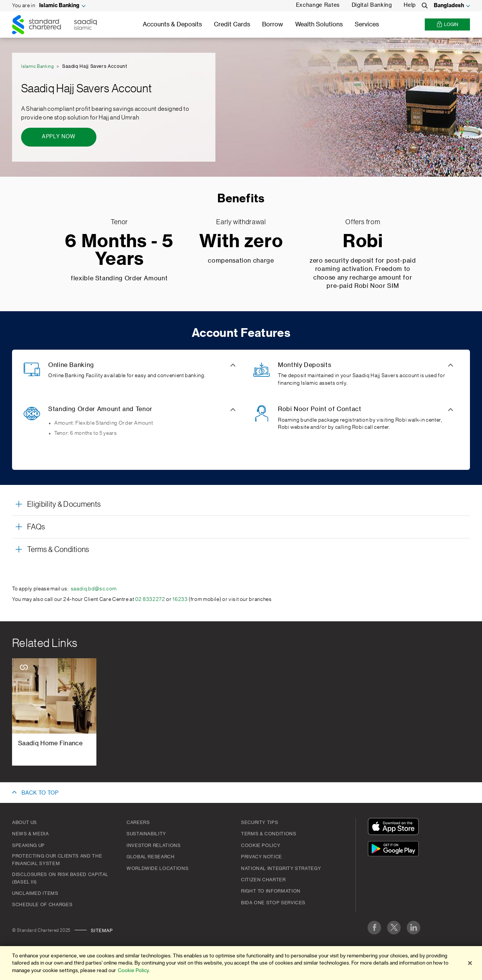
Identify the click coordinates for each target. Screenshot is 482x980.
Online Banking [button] (71, 365)
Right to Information (271, 891)
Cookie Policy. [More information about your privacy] (134, 970)
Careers (138, 823)
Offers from (363, 222)
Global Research (151, 857)
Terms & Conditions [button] (58, 550)
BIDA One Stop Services (273, 903)
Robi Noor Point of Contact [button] (320, 409)
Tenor (119, 222)
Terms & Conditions (269, 834)
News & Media (31, 834)
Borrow (273, 24)
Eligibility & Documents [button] (64, 505)
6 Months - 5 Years (119, 251)
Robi (363, 242)
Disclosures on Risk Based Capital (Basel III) (60, 878)
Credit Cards (232, 24)
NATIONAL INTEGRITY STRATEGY (281, 868)
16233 (180, 599)
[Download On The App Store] (395, 828)
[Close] (470, 963)
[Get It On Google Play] (395, 850)
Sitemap (102, 931)
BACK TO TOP (40, 793)
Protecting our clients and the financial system (57, 860)
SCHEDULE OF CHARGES (42, 905)
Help (410, 5)
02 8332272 (150, 599)
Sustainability (146, 834)
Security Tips (259, 823)
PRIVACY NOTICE (262, 857)
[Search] (425, 6)
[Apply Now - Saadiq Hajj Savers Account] (59, 137)
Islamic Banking (59, 6)
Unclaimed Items (35, 893)
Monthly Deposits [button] (304, 365)
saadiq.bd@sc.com (94, 589)
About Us (24, 823)
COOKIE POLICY (261, 845)
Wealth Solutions (319, 24)
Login (447, 25)
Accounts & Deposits (172, 24)
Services (367, 24)
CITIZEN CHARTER (263, 880)
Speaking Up (28, 845)
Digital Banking (372, 5)
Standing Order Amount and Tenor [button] (100, 409)
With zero (241, 242)
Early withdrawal (241, 222)
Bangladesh (449, 6)
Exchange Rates (318, 5)
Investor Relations (154, 845)
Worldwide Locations (157, 868)
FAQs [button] (36, 527)
